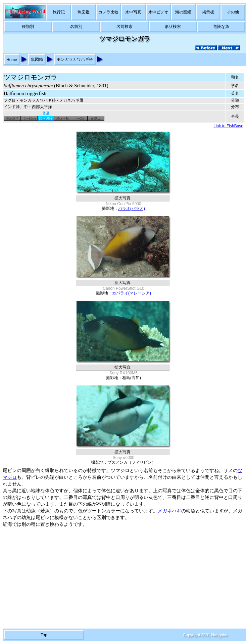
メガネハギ (169, 511)
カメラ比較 (108, 12)
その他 (233, 12)
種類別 (28, 27)
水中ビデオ (158, 12)
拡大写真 (122, 198)
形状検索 (173, 27)
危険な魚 (221, 27)
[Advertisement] (123, 578)
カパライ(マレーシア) (132, 293)
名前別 (76, 27)
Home (12, 60)
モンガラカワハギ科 (75, 59)
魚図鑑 (84, 12)
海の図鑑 (183, 12)
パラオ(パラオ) (132, 209)
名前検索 (125, 27)
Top (44, 635)
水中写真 (133, 12)
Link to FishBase (228, 126)
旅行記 (59, 12)
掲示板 (208, 12)
